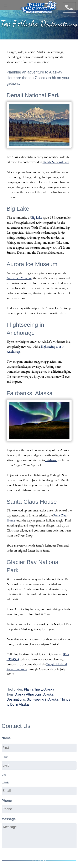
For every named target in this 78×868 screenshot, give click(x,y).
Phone (7, 801)
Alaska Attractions (28, 694)
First (5, 757)
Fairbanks (51, 460)
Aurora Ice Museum (19, 278)
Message (9, 819)
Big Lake (37, 217)
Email (6, 782)
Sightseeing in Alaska (42, 699)
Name (6, 738)
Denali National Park (56, 162)
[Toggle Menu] (6, 5)
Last (5, 775)
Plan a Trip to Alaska (39, 689)
